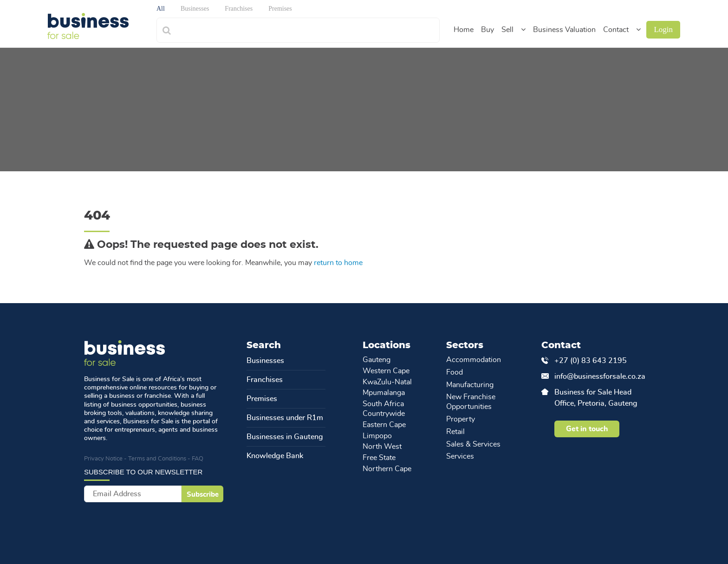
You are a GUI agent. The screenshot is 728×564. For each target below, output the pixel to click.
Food (455, 372)
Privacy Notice (103, 459)
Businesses (265, 361)
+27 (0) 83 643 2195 (591, 361)
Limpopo (377, 436)
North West (382, 447)
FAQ (198, 459)
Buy (487, 30)
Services (460, 456)
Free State (379, 458)
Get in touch (587, 429)
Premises (262, 399)
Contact (616, 30)
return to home (338, 263)
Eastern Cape (384, 425)
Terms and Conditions (157, 459)
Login (663, 29)
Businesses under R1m (285, 418)
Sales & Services (473, 444)
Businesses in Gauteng (285, 437)
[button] (523, 30)
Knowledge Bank (275, 456)
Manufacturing (470, 385)
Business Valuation (564, 30)
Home (464, 30)
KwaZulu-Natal (387, 382)
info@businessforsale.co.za (599, 376)
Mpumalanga (384, 393)
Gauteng (377, 360)
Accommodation (474, 360)
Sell (507, 30)
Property (461, 419)
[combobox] (308, 29)
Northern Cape (387, 469)
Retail (455, 432)
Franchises (265, 380)
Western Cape (386, 371)
